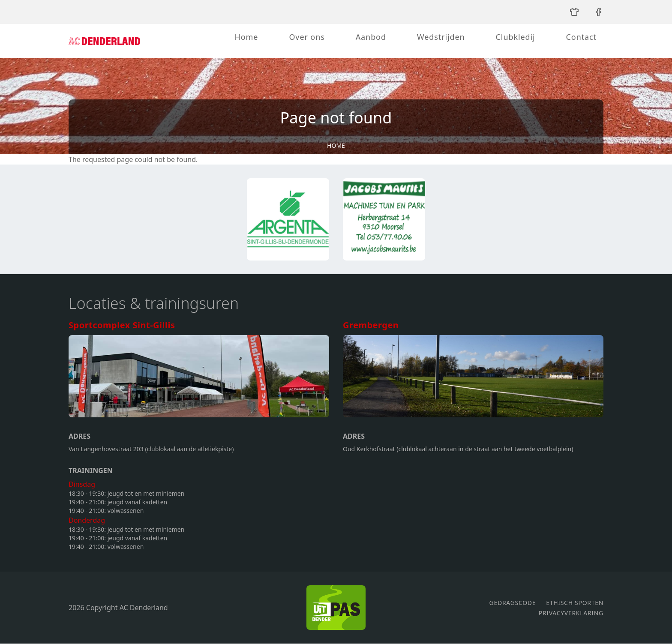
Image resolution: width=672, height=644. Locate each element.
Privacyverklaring (571, 613)
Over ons (307, 37)
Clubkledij (516, 37)
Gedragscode (513, 603)
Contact (581, 37)
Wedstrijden (441, 37)
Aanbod (371, 37)
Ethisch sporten (575, 603)
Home (247, 37)
